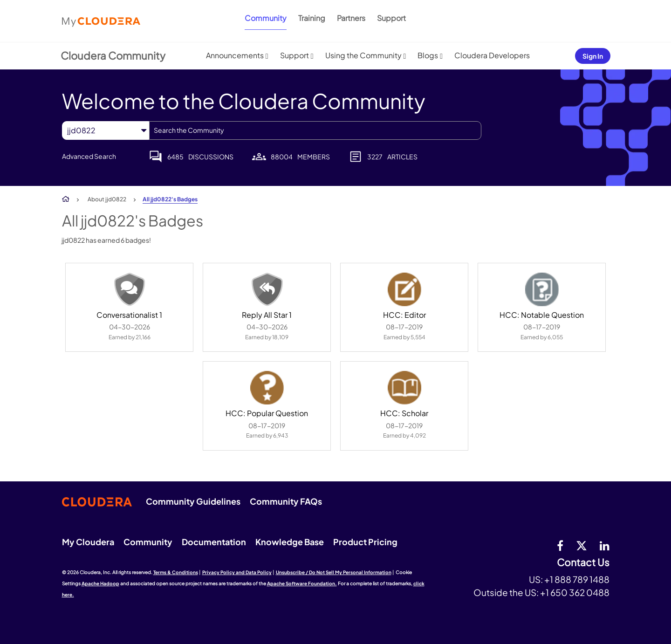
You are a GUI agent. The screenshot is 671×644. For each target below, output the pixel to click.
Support (391, 18)
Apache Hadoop (100, 583)
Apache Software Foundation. (302, 583)
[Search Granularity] (106, 130)
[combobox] (315, 130)
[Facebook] (560, 545)
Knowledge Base (290, 542)
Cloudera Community (113, 55)
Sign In (593, 56)
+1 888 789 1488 (577, 579)
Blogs (428, 55)
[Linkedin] (605, 545)
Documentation (214, 542)
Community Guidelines (193, 501)
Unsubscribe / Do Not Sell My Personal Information (334, 572)
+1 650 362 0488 (575, 592)
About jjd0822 (107, 199)
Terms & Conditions (176, 572)
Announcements (235, 55)
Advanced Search (89, 156)
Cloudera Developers (492, 55)
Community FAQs (286, 501)
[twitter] (582, 545)
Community (266, 18)
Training (312, 18)
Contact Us (583, 563)
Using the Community (363, 55)
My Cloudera (88, 542)
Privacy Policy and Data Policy (237, 572)
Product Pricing (365, 542)
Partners (351, 18)
